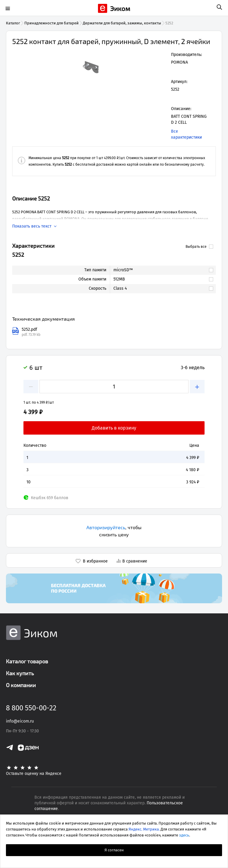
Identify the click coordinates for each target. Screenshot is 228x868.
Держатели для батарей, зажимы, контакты (122, 23)
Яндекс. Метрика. (144, 829)
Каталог (13, 23)
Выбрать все (199, 247)
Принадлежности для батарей (52, 23)
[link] (160, 270)
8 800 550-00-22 (31, 708)
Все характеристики (186, 134)
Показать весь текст (32, 226)
